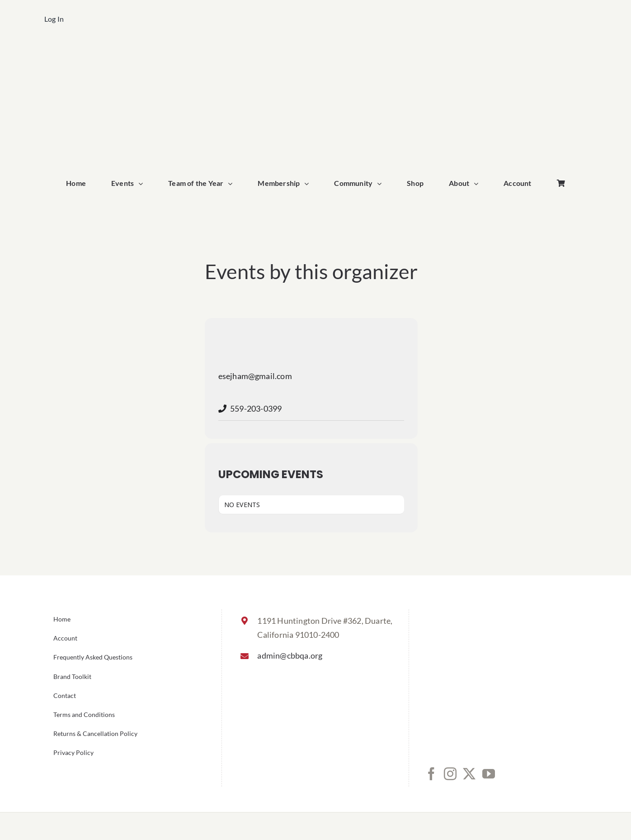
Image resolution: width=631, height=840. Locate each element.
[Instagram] (450, 774)
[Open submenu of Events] (143, 184)
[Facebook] (431, 774)
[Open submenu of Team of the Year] (232, 184)
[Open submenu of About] (478, 184)
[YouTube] (489, 774)
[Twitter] (469, 774)
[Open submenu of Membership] (309, 184)
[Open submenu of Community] (381, 184)
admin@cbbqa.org (290, 655)
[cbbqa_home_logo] (315, 53)
